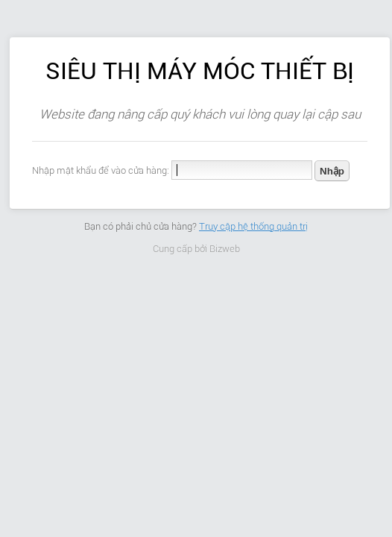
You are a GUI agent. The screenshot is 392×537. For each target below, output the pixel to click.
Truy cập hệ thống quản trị (253, 226)
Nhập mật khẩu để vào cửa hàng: (101, 170)
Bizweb (225, 249)
